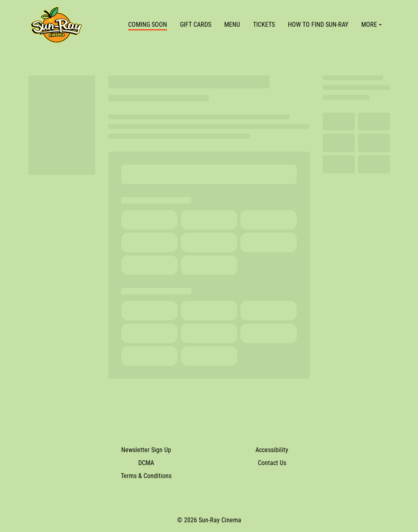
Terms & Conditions (146, 476)
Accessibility (272, 450)
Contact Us (272, 463)
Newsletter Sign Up (146, 450)
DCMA (146, 463)
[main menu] (256, 25)
